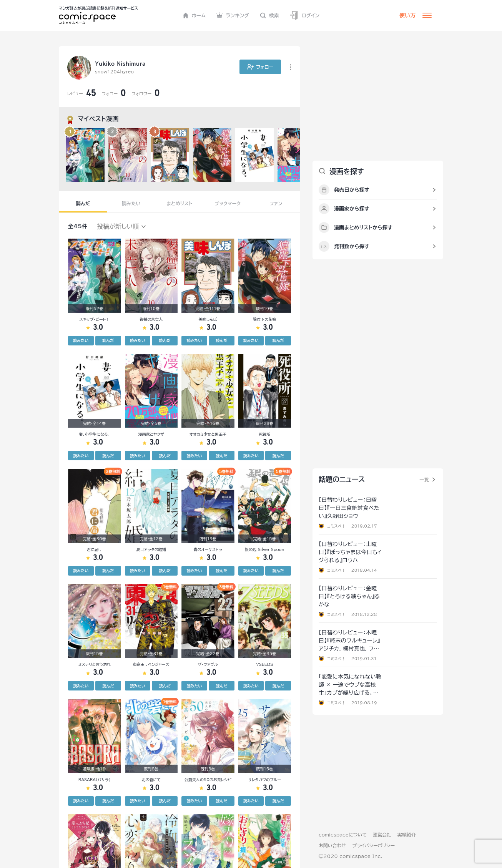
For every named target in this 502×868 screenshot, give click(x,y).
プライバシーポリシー (373, 845)
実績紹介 (407, 835)
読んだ (83, 203)
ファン (276, 203)
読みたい (131, 203)
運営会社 (382, 835)
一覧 (424, 480)
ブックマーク (228, 203)
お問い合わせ (332, 845)
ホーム (194, 15)
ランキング (233, 15)
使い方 (407, 15)
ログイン (304, 16)
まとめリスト (180, 203)
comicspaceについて (343, 835)
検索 (269, 15)
